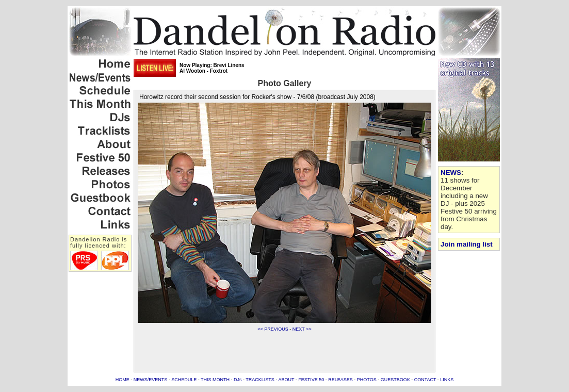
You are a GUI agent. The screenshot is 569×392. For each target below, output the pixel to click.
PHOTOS (367, 380)
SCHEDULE (184, 380)
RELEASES (340, 380)
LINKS (447, 380)
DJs (238, 380)
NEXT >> (302, 329)
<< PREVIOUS (273, 329)
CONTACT (425, 380)
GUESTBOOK (395, 380)
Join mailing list (467, 244)
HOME (123, 380)
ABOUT (286, 380)
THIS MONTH (215, 380)
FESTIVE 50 (311, 380)
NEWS (451, 173)
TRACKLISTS (260, 380)
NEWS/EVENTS (151, 380)
